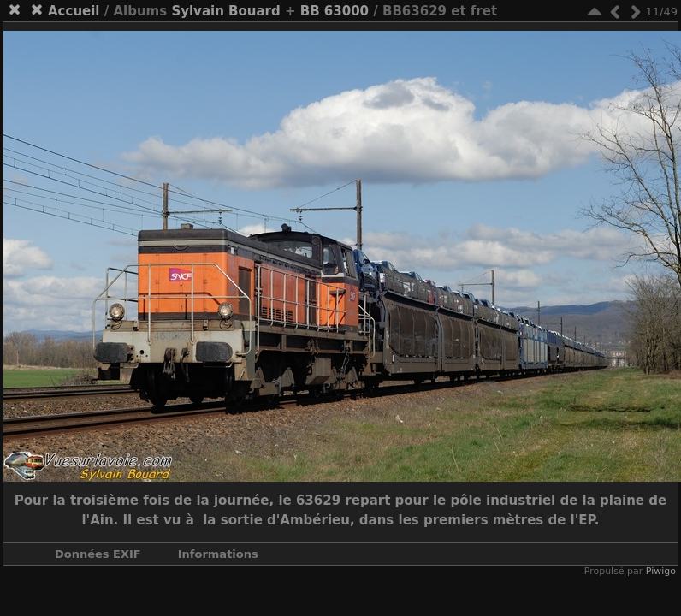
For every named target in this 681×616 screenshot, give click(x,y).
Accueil (74, 11)
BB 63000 (335, 11)
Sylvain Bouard (225, 11)
